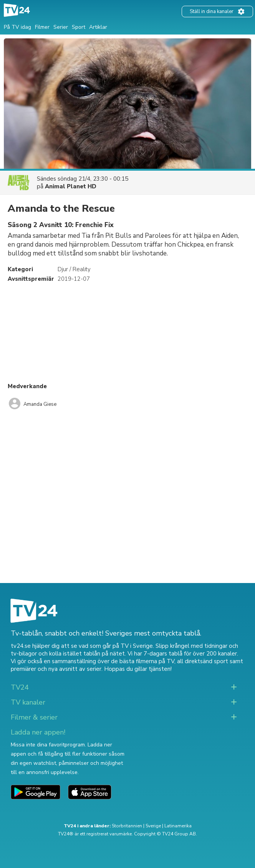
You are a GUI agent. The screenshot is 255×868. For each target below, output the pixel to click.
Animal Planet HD (71, 186)
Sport (79, 27)
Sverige (153, 826)
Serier (61, 27)
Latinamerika (178, 826)
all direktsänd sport (203, 661)
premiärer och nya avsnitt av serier (56, 669)
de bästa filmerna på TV (143, 661)
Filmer (42, 27)
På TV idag (17, 27)
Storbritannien (127, 826)
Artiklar (98, 27)
